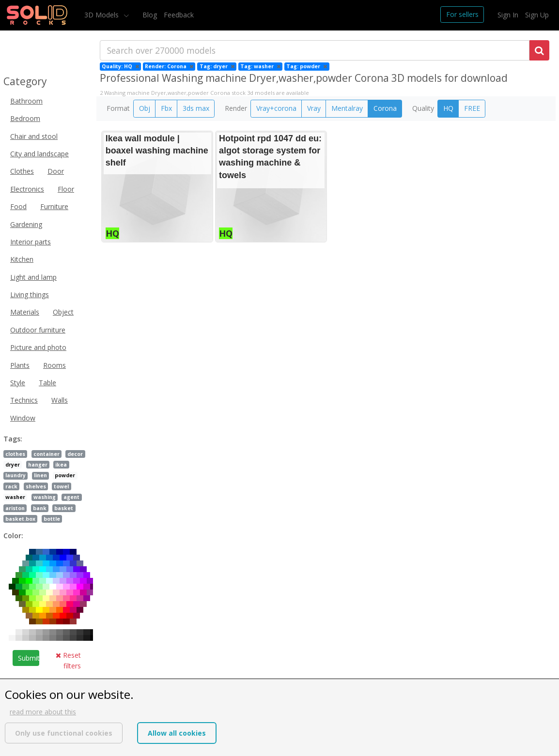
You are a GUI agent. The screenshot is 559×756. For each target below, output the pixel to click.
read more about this (43, 712)
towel (61, 486)
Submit (29, 658)
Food (18, 206)
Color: (13, 536)
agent (71, 497)
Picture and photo (38, 347)
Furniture (54, 206)
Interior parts (31, 242)
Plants (20, 365)
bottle (52, 519)
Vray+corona (276, 108)
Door (56, 171)
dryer (13, 465)
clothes (15, 454)
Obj (145, 108)
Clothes (22, 171)
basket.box (20, 519)
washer (15, 497)
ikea (61, 465)
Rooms (54, 365)
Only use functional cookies (64, 733)
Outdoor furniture (38, 330)
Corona (385, 108)
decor (75, 454)
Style (18, 383)
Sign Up (537, 15)
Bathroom (26, 101)
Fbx (166, 108)
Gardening (26, 224)
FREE (472, 108)
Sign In (508, 15)
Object (63, 312)
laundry (16, 475)
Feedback (179, 15)
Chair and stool (34, 136)
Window (23, 418)
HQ (448, 108)
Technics (24, 400)
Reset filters (68, 660)
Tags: (13, 439)
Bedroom (25, 118)
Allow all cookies (177, 733)
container (47, 454)
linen (40, 475)
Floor (66, 189)
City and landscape (39, 154)
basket (64, 508)
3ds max (196, 108)
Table (47, 383)
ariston (15, 508)
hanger (38, 465)
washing (45, 497)
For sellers (462, 14)
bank (40, 508)
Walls (60, 400)
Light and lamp (33, 277)
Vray (314, 108)
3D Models (102, 15)
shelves (36, 486)
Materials (25, 312)
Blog (150, 15)
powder (65, 475)
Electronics (27, 189)
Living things (30, 295)
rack (11, 486)
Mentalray (347, 108)
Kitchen (22, 259)
